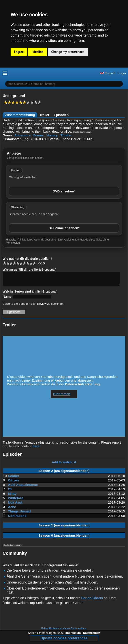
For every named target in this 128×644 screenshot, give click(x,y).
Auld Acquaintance (23, 487)
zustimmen (62, 397)
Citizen (13, 483)
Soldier (14, 478)
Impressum (73, 635)
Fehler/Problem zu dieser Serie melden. (64, 631)
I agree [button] (19, 52)
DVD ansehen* (64, 191)
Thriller (66, 135)
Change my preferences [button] (68, 52)
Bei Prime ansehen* (64, 228)
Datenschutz (91, 635)
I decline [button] (37, 52)
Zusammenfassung (20, 115)
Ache (12, 509)
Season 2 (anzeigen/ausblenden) (64, 473)
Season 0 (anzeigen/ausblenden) (64, 538)
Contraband (17, 518)
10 (34, 263)
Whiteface (16, 501)
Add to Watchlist (64, 465)
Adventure (23, 135)
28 (10, 492)
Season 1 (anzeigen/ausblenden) (64, 528)
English (108, 73)
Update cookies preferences (64, 641)
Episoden (61, 115)
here (36, 449)
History (52, 135)
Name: (8, 299)
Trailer (44, 115)
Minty (12, 496)
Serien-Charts (92, 600)
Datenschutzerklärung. (83, 387)
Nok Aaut (15, 505)
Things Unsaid (19, 514)
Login (122, 73)
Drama (39, 135)
